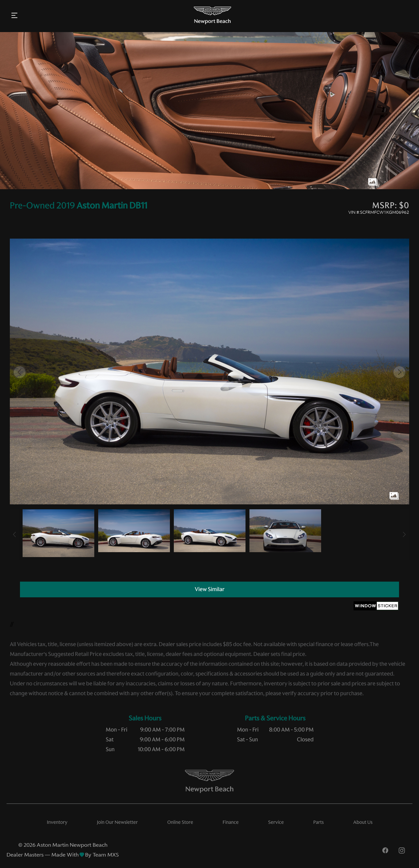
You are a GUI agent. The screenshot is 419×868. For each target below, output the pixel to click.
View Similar (210, 589)
